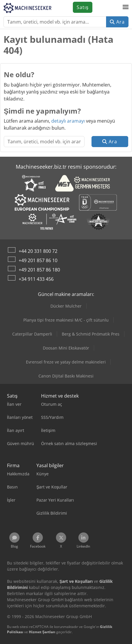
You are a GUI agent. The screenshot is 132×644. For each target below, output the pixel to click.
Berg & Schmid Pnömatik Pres (91, 334)
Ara (117, 22)
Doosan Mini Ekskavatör (66, 348)
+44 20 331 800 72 (38, 251)
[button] (126, 7)
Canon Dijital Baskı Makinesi (66, 376)
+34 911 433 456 (36, 279)
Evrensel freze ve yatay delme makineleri (66, 362)
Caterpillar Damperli (32, 334)
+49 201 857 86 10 (38, 260)
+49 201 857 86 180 (39, 270)
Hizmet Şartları (42, 632)
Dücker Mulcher (66, 306)
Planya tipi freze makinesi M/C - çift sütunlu (66, 320)
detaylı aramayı (68, 121)
